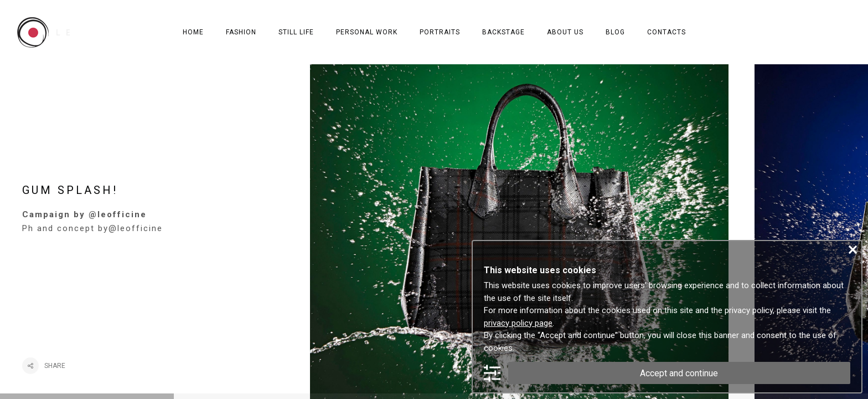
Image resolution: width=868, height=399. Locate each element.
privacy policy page (518, 323)
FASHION (241, 32)
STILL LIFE (296, 32)
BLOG (615, 32)
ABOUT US (565, 32)
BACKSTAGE (503, 32)
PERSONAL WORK (367, 32)
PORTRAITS (440, 32)
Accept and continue (679, 373)
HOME (193, 32)
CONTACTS (666, 32)
